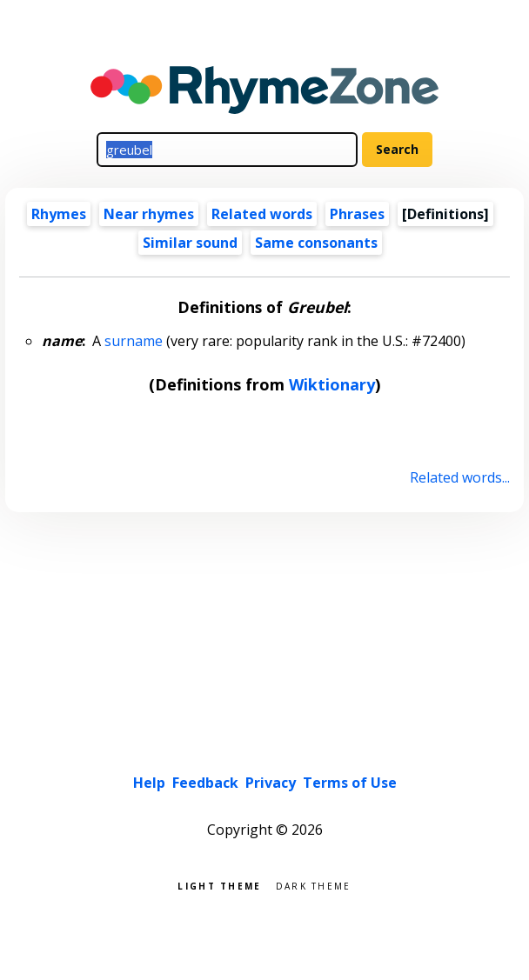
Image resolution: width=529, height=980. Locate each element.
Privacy (271, 783)
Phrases (357, 214)
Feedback (205, 783)
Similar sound (190, 243)
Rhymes (59, 214)
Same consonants (316, 243)
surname (134, 341)
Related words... (460, 477)
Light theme (219, 885)
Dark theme (314, 885)
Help (149, 783)
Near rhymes (149, 214)
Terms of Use (350, 783)
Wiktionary (332, 384)
